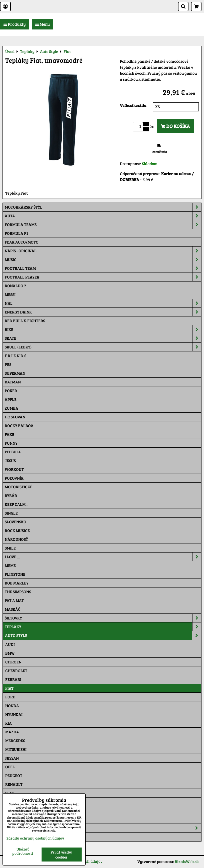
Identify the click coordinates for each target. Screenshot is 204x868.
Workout (14, 469)
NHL (103, 303)
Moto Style (103, 828)
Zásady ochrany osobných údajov (35, 838)
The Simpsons (18, 592)
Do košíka (175, 126)
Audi (10, 644)
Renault (14, 784)
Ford (10, 697)
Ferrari (13, 679)
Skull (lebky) (103, 347)
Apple (11, 399)
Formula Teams (103, 225)
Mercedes (15, 740)
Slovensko (16, 522)
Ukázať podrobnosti (23, 851)
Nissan (12, 758)
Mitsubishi (16, 749)
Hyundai (14, 714)
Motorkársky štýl (103, 207)
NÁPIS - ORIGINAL (103, 251)
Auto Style (103, 635)
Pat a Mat (14, 600)
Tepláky (103, 627)
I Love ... (103, 557)
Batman (13, 382)
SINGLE (11, 513)
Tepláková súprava (25, 837)
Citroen (13, 662)
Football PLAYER (103, 277)
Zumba (12, 408)
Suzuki (12, 810)
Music (103, 260)
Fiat (9, 688)
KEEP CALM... (17, 504)
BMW (10, 653)
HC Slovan (15, 417)
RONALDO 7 (15, 286)
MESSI (10, 294)
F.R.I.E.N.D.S (16, 356)
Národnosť (16, 539)
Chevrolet (16, 671)
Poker (11, 391)
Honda (12, 706)
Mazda (12, 732)
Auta (103, 216)
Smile (10, 548)
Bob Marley (17, 583)
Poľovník (14, 478)
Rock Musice (17, 530)
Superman (15, 373)
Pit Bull (13, 452)
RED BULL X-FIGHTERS (25, 321)
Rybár (11, 495)
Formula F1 (16, 233)
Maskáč (13, 609)
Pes (8, 364)
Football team (103, 268)
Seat (10, 793)
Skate (103, 338)
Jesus (10, 460)
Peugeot (14, 775)
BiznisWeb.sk (187, 861)
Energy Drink (103, 312)
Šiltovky (103, 618)
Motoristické (19, 487)
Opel (10, 767)
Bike (103, 329)
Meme (10, 565)
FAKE (10, 434)
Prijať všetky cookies (61, 855)
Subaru (13, 802)
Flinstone (15, 574)
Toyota (12, 819)
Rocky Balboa (19, 426)
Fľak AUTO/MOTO (22, 242)
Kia (9, 723)
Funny (11, 443)
